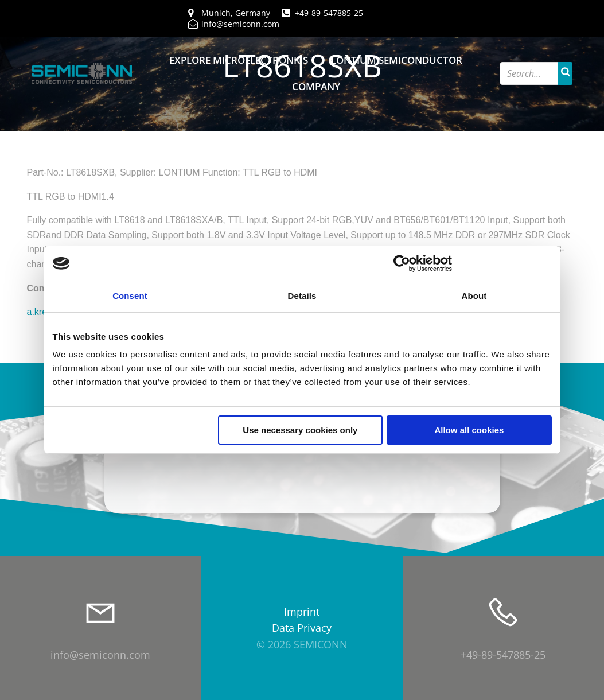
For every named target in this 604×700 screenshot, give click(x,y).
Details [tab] (302, 296)
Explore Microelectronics (239, 60)
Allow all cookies (469, 430)
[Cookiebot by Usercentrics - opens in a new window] (402, 263)
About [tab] (474, 296)
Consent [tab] (130, 296)
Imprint (302, 612)
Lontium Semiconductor (397, 60)
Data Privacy (302, 628)
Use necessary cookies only (300, 430)
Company (316, 86)
